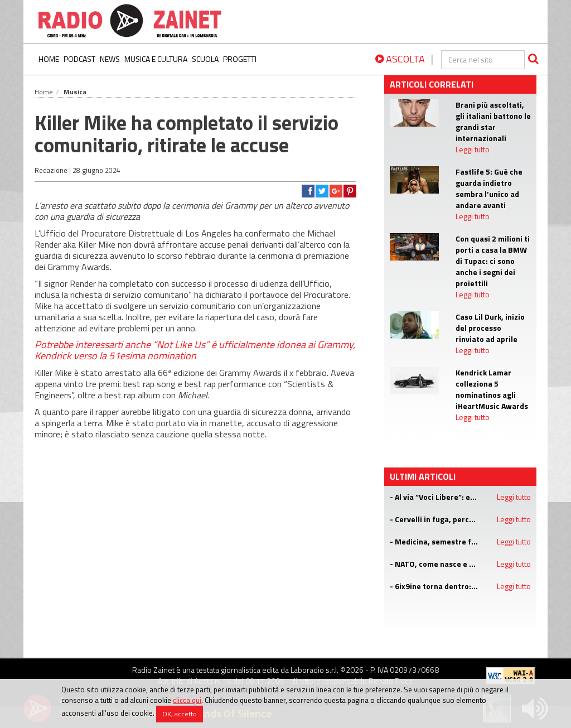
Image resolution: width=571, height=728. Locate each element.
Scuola (205, 59)
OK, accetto (180, 714)
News (110, 59)
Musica (75, 92)
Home (49, 59)
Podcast (79, 59)
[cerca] (483, 60)
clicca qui (187, 700)
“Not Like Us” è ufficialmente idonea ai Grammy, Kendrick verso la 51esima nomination (195, 350)
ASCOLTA (400, 59)
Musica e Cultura (156, 59)
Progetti (240, 59)
